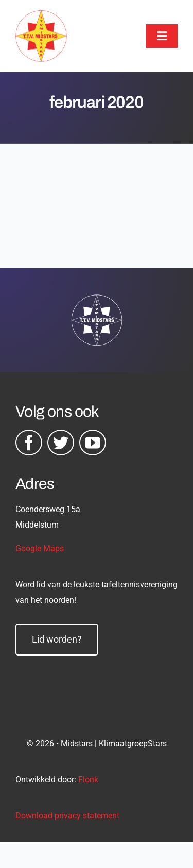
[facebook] (29, 443)
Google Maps (40, 548)
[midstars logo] (41, 15)
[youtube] (93, 443)
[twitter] (61, 443)
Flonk (88, 780)
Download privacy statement (67, 816)
